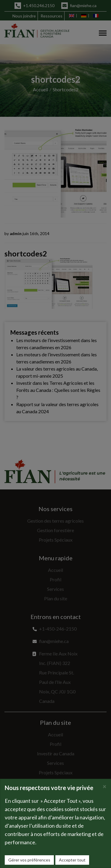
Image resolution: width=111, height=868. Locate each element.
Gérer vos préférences (29, 860)
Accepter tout (72, 860)
